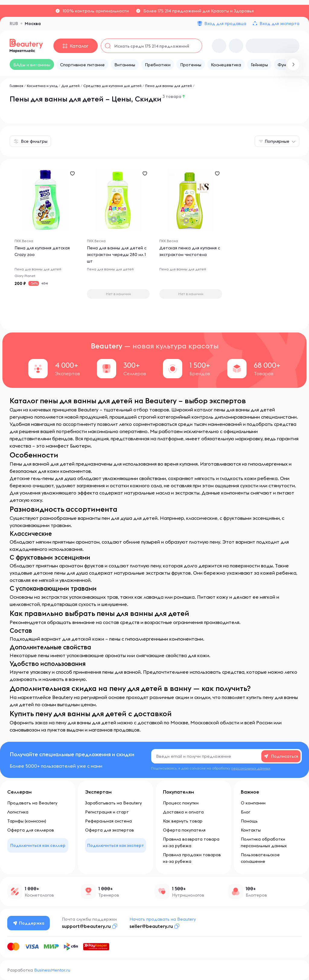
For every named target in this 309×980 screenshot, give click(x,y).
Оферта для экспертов (110, 830)
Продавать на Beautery (32, 803)
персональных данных (251, 768)
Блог (245, 812)
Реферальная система (108, 821)
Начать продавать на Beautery (163, 919)
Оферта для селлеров (31, 830)
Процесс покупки (181, 803)
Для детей (70, 86)
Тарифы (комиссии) (27, 821)
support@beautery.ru (86, 926)
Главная (16, 86)
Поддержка (29, 923)
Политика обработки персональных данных (264, 842)
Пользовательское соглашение (260, 858)
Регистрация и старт (107, 812)
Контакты (251, 830)
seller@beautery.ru (151, 926)
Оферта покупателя (184, 830)
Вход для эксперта (279, 23)
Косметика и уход (42, 86)
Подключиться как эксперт (116, 845)
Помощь (249, 821)
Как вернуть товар (183, 821)
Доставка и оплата (183, 812)
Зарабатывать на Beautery (113, 803)
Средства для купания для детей (112, 86)
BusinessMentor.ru (52, 970)
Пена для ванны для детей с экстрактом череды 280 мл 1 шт (117, 254)
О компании (253, 803)
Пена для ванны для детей (169, 86)
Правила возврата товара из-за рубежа (191, 842)
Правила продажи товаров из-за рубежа (192, 858)
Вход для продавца (225, 23)
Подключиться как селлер (38, 845)
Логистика (18, 812)
